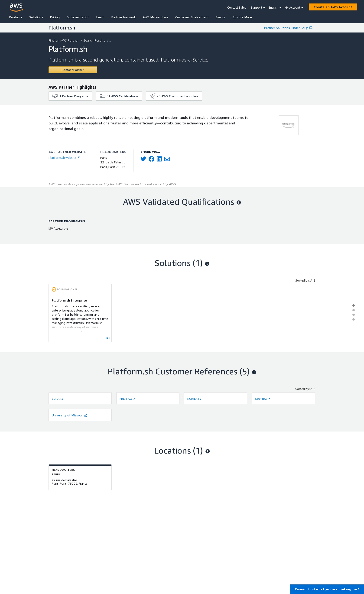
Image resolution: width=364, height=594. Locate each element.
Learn (100, 17)
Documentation (78, 17)
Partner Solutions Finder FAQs (288, 28)
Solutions (36, 17)
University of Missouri (69, 415)
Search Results (95, 40)
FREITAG (127, 398)
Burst (57, 398)
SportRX (263, 398)
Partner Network (124, 17)
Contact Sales (237, 7)
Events (221, 17)
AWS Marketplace (156, 17)
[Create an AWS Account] (333, 7)
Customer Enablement (192, 17)
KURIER (194, 398)
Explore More (242, 17)
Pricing (55, 17)
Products (16, 17)
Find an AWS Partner (64, 40)
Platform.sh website (64, 158)
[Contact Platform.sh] (73, 70)
